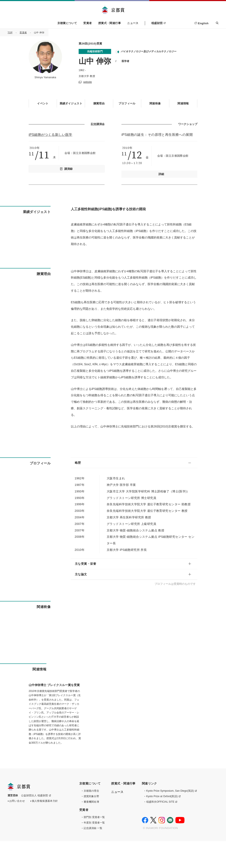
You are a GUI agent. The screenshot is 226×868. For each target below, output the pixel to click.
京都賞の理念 (91, 818)
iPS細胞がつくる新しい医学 (50, 134)
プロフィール (127, 103)
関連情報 (183, 103)
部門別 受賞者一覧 (94, 844)
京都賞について (67, 23)
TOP (10, 32)
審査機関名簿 (91, 829)
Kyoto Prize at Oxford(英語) (162, 823)
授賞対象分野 (91, 823)
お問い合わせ (17, 829)
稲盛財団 (157, 23)
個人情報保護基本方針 (45, 829)
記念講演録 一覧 (93, 855)
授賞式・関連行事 (110, 23)
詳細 (161, 174)
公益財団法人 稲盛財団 (35, 824)
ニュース (133, 23)
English (203, 23)
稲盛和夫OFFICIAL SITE (160, 829)
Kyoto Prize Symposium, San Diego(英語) (170, 818)
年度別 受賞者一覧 (94, 850)
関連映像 (155, 103)
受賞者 (87, 23)
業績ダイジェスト (71, 103)
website (88, 82)
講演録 (68, 168)
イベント (43, 103)
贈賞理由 (99, 103)
